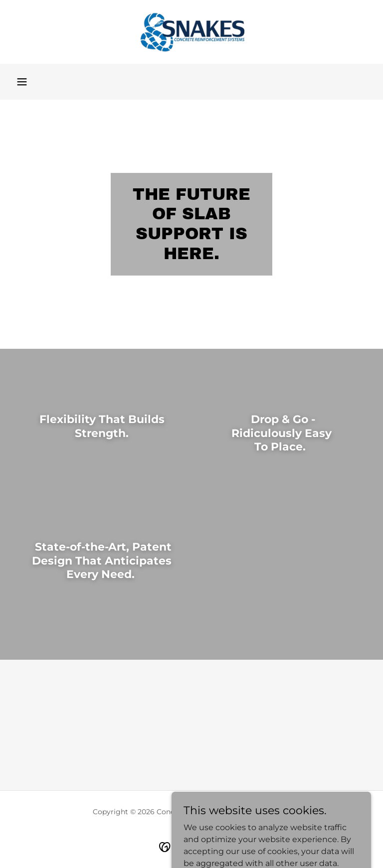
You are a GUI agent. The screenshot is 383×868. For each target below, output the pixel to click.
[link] (191, 32)
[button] (22, 82)
